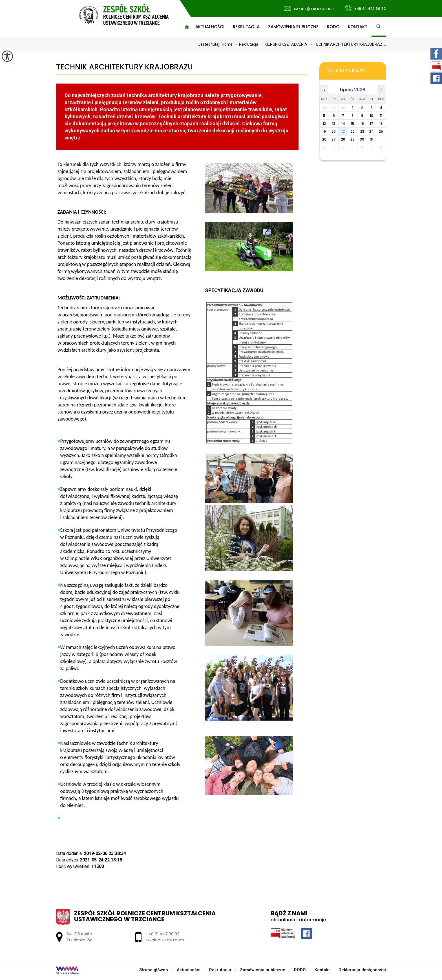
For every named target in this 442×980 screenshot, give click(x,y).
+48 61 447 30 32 (365, 8)
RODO (333, 27)
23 (362, 131)
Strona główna (187, 27)
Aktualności (210, 27)
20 (334, 131)
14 (343, 123)
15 (353, 123)
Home (227, 44)
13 (334, 123)
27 (334, 139)
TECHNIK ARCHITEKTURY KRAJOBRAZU (124, 67)
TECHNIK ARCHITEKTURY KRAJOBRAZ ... (347, 44)
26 (324, 139)
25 (381, 131)
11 (381, 116)
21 (343, 131)
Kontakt (358, 27)
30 (362, 139)
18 (381, 123)
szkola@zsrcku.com (309, 9)
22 (353, 131)
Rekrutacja (246, 27)
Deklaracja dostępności (362, 970)
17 (372, 123)
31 (372, 139)
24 (372, 131)
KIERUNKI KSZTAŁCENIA (283, 44)
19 (324, 131)
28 (343, 139)
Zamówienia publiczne (293, 27)
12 (324, 123)
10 (372, 116)
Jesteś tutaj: (210, 44)
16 (362, 123)
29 (353, 139)
